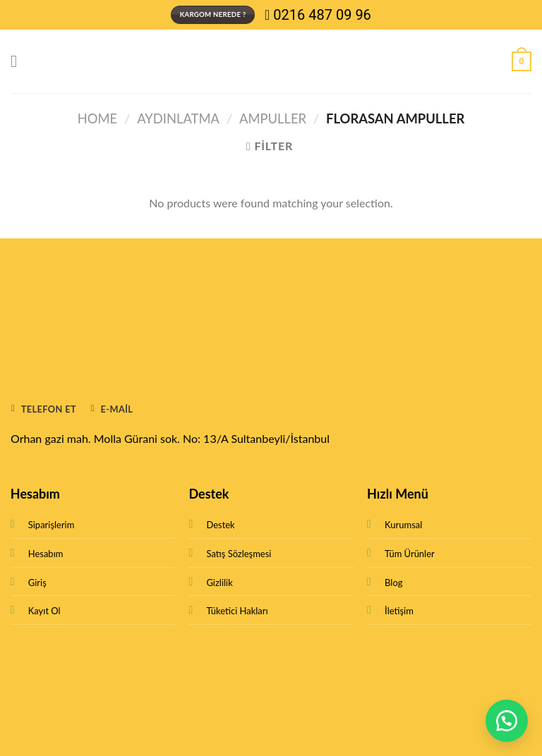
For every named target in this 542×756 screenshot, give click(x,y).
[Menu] (19, 61)
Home (97, 118)
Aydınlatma (178, 118)
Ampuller (273, 118)
